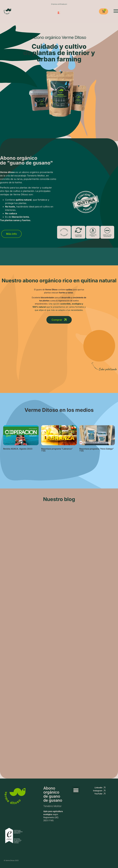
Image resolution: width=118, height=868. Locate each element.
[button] (76, 791)
